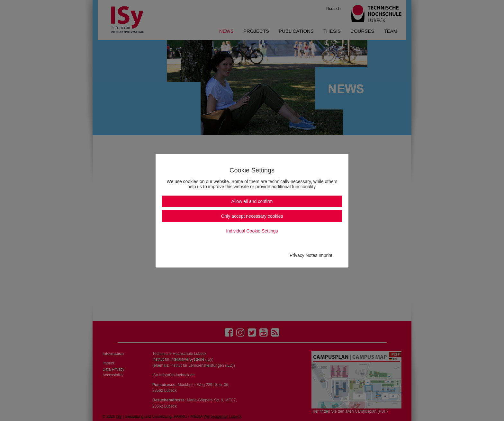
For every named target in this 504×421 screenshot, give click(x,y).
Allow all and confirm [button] (252, 201)
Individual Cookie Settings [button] (252, 231)
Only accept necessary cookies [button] (252, 216)
